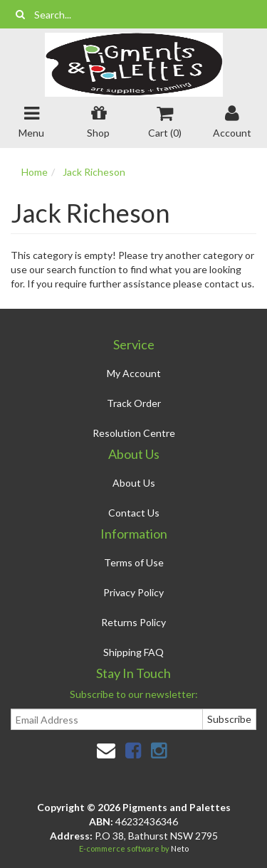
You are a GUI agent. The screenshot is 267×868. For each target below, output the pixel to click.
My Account (134, 373)
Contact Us (134, 513)
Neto (180, 848)
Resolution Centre (134, 433)
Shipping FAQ (133, 652)
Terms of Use (134, 562)
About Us (134, 483)
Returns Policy (133, 622)
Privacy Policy (133, 592)
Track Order (134, 403)
